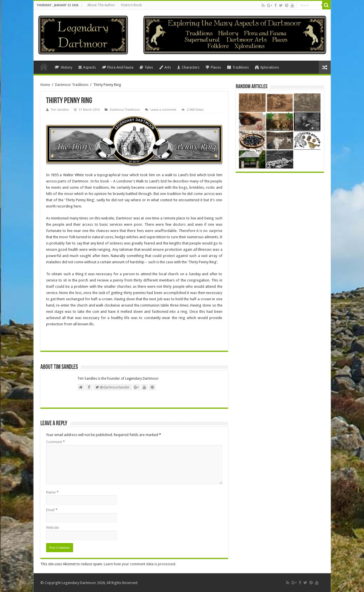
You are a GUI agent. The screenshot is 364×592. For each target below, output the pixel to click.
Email (52, 510)
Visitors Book (131, 5)
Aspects (87, 67)
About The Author (101, 5)
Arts (165, 67)
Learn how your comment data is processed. (140, 564)
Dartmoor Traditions (72, 85)
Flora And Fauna (118, 67)
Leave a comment (163, 110)
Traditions (238, 67)
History (63, 67)
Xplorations (267, 67)
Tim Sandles (60, 110)
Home (44, 67)
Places (213, 67)
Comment (55, 442)
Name (52, 492)
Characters (188, 67)
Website (53, 528)
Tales (146, 67)
